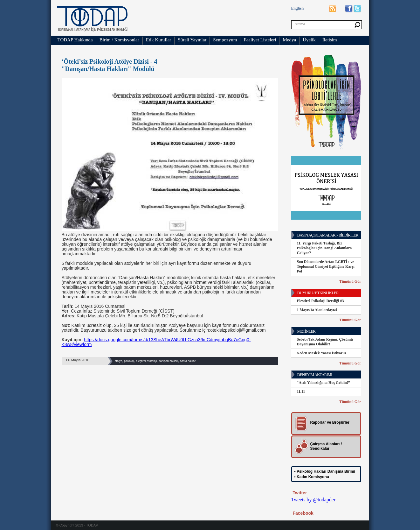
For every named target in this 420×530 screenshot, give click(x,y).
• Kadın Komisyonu (312, 477)
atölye (119, 361)
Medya (289, 40)
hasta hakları (188, 361)
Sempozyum (225, 40)
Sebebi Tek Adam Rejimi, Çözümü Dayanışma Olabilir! (325, 342)
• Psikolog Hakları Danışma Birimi (325, 471)
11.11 (301, 392)
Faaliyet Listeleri (260, 40)
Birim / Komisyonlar (119, 40)
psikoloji (129, 361)
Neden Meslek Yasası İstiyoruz (322, 353)
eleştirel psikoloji (147, 361)
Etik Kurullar (159, 40)
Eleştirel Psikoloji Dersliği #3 (320, 301)
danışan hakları (169, 361)
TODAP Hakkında (75, 40)
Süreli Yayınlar (192, 40)
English (298, 8)
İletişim (330, 40)
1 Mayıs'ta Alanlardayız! (317, 310)
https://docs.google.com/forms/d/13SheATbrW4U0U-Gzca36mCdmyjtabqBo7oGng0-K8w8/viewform (156, 342)
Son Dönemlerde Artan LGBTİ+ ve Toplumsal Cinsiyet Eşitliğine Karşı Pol (326, 266)
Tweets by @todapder (313, 500)
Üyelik (309, 40)
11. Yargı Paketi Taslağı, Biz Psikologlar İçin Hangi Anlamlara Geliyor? (324, 248)
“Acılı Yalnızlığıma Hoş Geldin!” (324, 383)
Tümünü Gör (350, 281)
